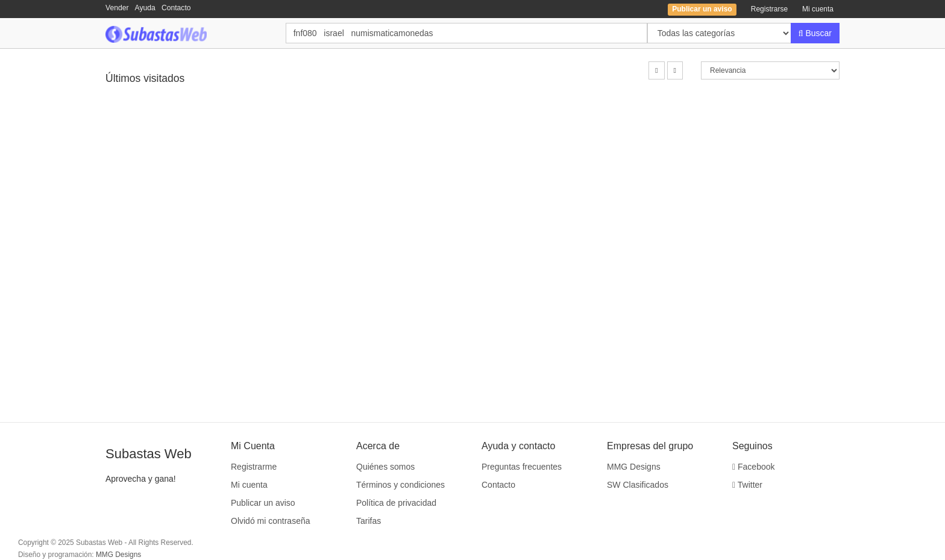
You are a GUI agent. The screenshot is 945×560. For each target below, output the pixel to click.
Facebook (754, 467)
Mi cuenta (818, 9)
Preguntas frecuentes (522, 467)
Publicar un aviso (263, 503)
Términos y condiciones (400, 485)
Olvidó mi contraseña (271, 521)
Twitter (747, 485)
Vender (117, 8)
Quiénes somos (385, 467)
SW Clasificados (638, 485)
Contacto (176, 8)
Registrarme (254, 467)
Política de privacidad (396, 503)
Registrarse (769, 9)
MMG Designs (634, 467)
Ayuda (145, 8)
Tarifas (369, 521)
